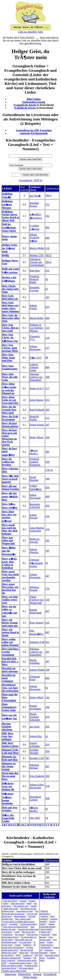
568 (47, 798)
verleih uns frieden (28, 924)
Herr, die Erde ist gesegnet (10, 418)
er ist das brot (25, 942)
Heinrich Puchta (34, 418)
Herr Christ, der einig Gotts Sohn (10, 289)
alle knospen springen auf (20, 956)
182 (47, 216)
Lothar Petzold (34, 516)
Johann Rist (36, 736)
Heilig (5, 255)
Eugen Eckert (47, 945)
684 (47, 678)
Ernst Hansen (37, 400)
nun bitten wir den (24, 911)
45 (47, 279)
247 (47, 576)
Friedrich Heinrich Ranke (34, 279)
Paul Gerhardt (37, 410)
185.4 (48, 262)
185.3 (48, 255)
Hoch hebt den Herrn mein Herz (10, 776)
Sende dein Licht (10, 909)
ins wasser (20, 934)
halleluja (27, 945)
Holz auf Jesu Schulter (10, 809)
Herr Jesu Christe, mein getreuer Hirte (10, 348)
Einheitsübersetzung (34, 102)
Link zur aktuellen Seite (30, 32)
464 (47, 496)
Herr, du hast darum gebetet (10, 425)
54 (47, 818)
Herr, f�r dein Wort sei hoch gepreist (10, 479)
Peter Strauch (37, 623)
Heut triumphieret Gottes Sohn (9, 707)
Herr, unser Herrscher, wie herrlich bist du (10, 589)
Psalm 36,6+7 (37, 389)
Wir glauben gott (21, 906)
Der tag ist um (28, 932)
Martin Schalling (34, 662)
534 (47, 516)
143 (47, 697)
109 (47, 707)
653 (47, 400)
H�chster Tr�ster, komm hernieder (8, 799)
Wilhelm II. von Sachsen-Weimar (37, 328)
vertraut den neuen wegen (20, 963)
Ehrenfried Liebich (35, 798)
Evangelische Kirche (25, 105)
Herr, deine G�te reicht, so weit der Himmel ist (9, 389)
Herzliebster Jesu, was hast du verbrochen (10, 688)
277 (47, 389)
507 (47, 758)
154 (47, 529)
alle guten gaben (26, 968)
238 (47, 600)
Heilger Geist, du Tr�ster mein (10, 248)
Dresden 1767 (37, 758)
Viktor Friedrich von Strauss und (37, 600)
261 (47, 642)
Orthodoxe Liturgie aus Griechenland (37, 262)
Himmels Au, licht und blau (10, 758)
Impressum (10, 974)
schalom (27, 958)
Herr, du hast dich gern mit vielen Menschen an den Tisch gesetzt (10, 437)
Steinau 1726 (36, 255)
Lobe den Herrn (10, 901)
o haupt (23, 901)
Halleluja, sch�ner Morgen (8, 204)
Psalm (50, 942)
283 (47, 410)
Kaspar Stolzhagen (35, 707)
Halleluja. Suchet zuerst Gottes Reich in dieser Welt (11, 216)
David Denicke (34, 479)
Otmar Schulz (37, 425)
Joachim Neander (34, 751)
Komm (32, 901)
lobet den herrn (18, 903)
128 (47, 248)
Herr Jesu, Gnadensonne (10, 367)
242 (47, 540)
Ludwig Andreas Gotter (34, 367)
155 (47, 328)
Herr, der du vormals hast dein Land (9, 410)
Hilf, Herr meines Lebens (10, 745)
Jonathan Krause (34, 204)
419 (47, 745)
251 (47, 652)
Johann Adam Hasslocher (37, 786)
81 (47, 688)
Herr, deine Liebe (23, 919)
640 (47, 238)
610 (47, 623)
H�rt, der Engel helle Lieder (8, 818)
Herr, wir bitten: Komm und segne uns (10, 623)
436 (47, 488)
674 (47, 717)
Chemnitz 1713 (35, 338)
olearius (44, 916)
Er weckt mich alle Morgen (19, 946)
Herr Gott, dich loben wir (10, 297)
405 (47, 227)
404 (47, 367)
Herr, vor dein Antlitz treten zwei (10, 600)
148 (47, 670)
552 (47, 271)
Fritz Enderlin (37, 776)
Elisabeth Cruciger (34, 289)
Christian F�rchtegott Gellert (36, 563)
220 (47, 462)
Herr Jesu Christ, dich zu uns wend (10, 328)
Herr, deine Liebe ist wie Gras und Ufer (10, 400)
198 (47, 377)
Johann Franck (33, 307)
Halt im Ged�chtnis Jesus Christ (9, 227)
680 (47, 318)
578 (47, 786)
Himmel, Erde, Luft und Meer (10, 751)
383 (47, 452)
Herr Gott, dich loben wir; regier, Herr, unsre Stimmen (10, 307)
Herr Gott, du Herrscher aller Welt (11, 318)
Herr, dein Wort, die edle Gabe (10, 377)
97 (47, 809)
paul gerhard (46, 929)
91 (47, 563)
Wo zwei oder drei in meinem (20, 912)
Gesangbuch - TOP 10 (30, 180)
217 (47, 348)
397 (47, 662)
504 (47, 751)
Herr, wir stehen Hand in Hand (10, 632)
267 (47, 425)
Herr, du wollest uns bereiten (8, 462)
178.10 (49, 470)
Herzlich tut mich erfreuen (10, 670)
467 (47, 766)
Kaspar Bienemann (36, 611)
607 (47, 632)
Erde (18, 955)
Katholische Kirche (25, 108)
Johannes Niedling (46, 951)
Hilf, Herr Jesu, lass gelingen (8, 736)
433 (47, 727)
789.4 (48, 196)
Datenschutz (25, 974)
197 (47, 551)
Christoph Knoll (35, 678)
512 (47, 418)
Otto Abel (35, 818)
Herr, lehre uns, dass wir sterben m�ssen (9, 516)
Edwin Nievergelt (35, 496)
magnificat (8, 934)
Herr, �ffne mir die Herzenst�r (9, 551)
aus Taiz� (35, 196)
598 (47, 437)
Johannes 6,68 (37, 642)
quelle (34, 906)
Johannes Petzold (34, 589)
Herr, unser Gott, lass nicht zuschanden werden (10, 576)
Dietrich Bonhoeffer (45, 912)
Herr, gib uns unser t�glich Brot (10, 496)
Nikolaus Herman (34, 766)
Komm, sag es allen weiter (14, 971)
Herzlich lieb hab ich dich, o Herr (10, 662)
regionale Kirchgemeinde (34, 133)
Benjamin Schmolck (35, 506)
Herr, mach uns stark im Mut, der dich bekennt (10, 529)
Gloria (18, 945)
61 (47, 736)
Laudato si (27, 955)
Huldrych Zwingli (34, 540)
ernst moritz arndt (46, 938)
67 (47, 289)
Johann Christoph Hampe (47, 925)
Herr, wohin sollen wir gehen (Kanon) (10, 642)
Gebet (6, 903)
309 (47, 776)
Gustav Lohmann (35, 745)
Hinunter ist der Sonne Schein (9, 766)
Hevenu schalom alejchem (7, 727)
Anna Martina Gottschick (37, 529)
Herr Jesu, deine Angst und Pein (9, 358)
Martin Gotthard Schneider (35, 717)
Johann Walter (37, 670)
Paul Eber (35, 271)
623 (47, 307)
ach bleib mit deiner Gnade (20, 964)
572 (47, 204)
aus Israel (35, 727)
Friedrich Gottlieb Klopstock (35, 462)
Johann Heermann (35, 348)
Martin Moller (37, 248)
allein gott (24, 953)
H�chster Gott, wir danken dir (8, 786)
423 (47, 506)
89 (47, 358)
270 (47, 589)
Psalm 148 (45, 932)
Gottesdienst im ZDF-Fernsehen (34, 130)
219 (47, 338)
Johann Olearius (34, 551)
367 (47, 611)
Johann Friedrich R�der (34, 238)
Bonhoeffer (46, 947)
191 (47, 297)
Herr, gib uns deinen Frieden (10, 488)
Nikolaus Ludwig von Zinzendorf (36, 377)
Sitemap (37, 974)
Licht (17, 932)
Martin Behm (37, 318)
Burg (29, 903)
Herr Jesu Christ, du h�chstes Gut (10, 338)
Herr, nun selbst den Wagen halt (8, 540)
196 (47, 479)
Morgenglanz (20, 916)
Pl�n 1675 (36, 358)
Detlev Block (37, 437)
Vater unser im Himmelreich (15, 927)
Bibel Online (34, 99)
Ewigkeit (14, 924)
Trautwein (45, 934)
